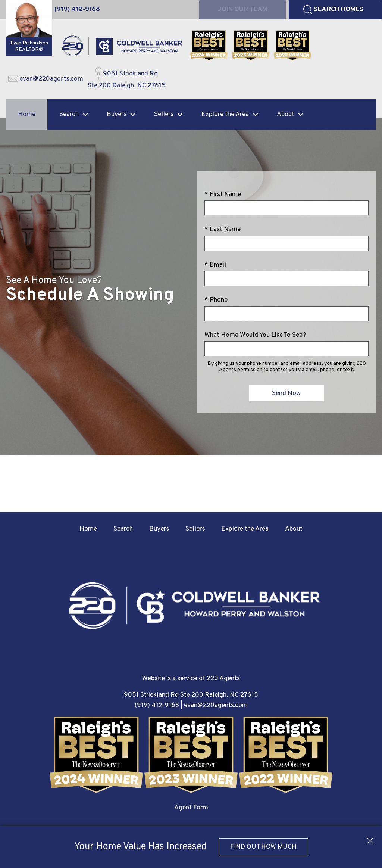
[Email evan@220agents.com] (46, 79)
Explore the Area (245, 529)
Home (27, 114)
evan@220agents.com (216, 705)
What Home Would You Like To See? (255, 335)
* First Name (223, 194)
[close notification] (370, 838)
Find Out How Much (263, 847)
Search (123, 529)
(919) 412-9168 (157, 705)
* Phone (216, 300)
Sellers (195, 529)
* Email (215, 265)
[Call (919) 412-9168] (77, 10)
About (294, 529)
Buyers (159, 529)
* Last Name (223, 229)
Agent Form (191, 808)
